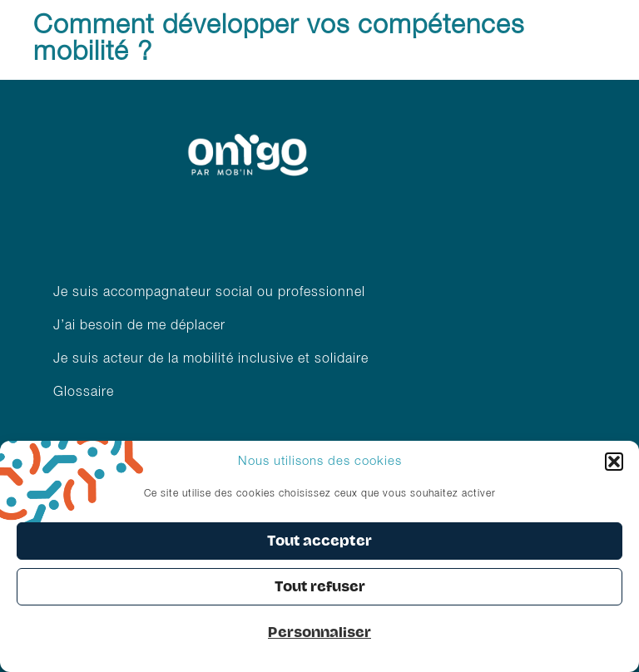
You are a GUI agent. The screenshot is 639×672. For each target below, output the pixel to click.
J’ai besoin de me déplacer (139, 326)
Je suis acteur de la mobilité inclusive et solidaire (213, 359)
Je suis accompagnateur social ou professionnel (209, 293)
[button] (614, 462)
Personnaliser (319, 632)
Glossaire (84, 393)
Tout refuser (320, 587)
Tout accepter (319, 541)
